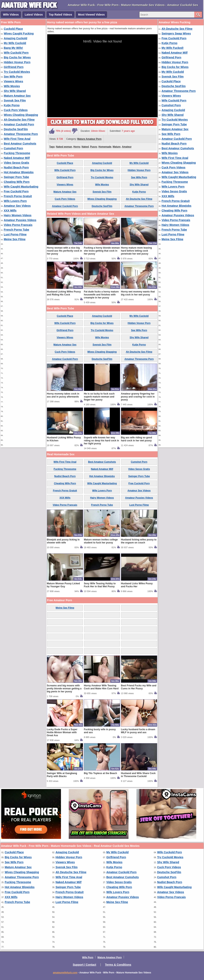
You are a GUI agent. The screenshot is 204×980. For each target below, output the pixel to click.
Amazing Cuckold (15, 38)
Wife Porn (88, 957)
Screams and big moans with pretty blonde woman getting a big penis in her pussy (64, 689)
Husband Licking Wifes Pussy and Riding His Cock (64, 293)
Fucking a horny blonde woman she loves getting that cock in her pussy (102, 251)
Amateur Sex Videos (17, 206)
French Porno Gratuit (18, 196)
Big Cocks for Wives (17, 57)
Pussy (94, 147)
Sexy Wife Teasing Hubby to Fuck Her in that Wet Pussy (100, 585)
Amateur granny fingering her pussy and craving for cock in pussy (138, 397)
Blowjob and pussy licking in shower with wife (63, 541)
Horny (77, 147)
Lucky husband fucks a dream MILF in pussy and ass (138, 731)
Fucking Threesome (17, 153)
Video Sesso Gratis (16, 163)
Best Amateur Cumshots (20, 144)
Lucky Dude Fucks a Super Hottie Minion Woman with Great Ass (62, 732)
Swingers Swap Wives (176, 33)
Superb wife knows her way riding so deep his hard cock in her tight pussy (102, 441)
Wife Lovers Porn (15, 201)
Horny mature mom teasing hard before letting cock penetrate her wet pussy (136, 251)
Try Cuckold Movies (17, 72)
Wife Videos (11, 15)
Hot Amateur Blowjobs (19, 172)
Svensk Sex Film (15, 100)
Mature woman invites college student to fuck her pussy (101, 541)
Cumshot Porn (13, 148)
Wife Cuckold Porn (16, 53)
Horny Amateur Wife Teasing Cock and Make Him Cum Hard (101, 687)
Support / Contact (84, 965)
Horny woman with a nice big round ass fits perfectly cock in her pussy (64, 251)
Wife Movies (12, 86)
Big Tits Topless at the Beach (100, 773)
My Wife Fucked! (173, 48)
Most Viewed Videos (91, 15)
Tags (52, 147)
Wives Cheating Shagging (21, 115)
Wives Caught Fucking (19, 33)
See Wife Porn (13, 77)
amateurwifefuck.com (65, 973)
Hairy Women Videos (18, 215)
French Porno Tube (16, 230)
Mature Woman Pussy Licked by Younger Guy (63, 585)
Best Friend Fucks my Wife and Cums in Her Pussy (139, 687)
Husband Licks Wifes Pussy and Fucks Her (137, 585)
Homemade (105, 147)
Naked (85, 147)
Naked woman (64, 147)
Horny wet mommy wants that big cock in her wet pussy (138, 293)
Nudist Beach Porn (16, 167)
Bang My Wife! (13, 48)
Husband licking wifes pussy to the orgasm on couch (139, 541)
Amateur (127, 147)
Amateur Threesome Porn (21, 134)
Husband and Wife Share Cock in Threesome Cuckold (138, 775)
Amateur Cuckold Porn (19, 124)
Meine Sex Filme (15, 239)
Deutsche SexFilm (16, 129)
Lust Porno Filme (15, 234)
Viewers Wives (13, 81)
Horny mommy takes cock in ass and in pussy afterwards (63, 395)
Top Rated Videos (60, 15)
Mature (117, 147)
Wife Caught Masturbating (21, 187)
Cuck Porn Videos (16, 110)
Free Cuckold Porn (16, 191)
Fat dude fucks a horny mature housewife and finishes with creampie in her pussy (101, 295)
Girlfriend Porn (14, 67)
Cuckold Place (13, 29)
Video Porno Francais (18, 225)
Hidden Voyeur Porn (17, 62)
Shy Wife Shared (15, 91)
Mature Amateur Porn (89, 139)
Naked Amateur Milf (17, 158)
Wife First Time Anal (17, 139)
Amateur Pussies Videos (20, 220)
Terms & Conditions (118, 965)
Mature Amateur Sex (17, 96)
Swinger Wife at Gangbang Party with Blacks (62, 775)
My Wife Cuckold (15, 43)
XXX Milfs (10, 211)
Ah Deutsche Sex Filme (19, 120)
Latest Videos (34, 15)
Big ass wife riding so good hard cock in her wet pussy (136, 439)
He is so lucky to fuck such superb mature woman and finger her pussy (99, 397)
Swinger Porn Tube (16, 177)
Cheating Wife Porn (17, 182)
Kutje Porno (12, 105)
